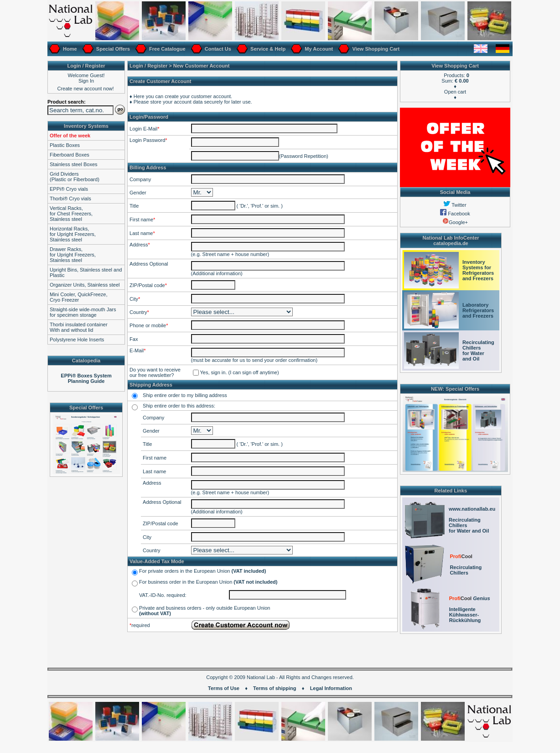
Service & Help (267, 49)
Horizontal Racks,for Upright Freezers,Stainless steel (73, 234)
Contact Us (217, 49)
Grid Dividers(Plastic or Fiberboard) (75, 177)
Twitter (455, 205)
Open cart (455, 92)
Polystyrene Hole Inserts (77, 340)
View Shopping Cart (375, 49)
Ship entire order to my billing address (185, 395)
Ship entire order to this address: (179, 406)
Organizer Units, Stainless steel (85, 285)
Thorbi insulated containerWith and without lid (79, 327)
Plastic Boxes (65, 145)
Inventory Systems (86, 126)
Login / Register (148, 66)
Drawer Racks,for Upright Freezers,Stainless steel (73, 255)
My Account (318, 49)
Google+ (455, 222)
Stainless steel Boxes (74, 164)
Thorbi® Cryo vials (70, 199)
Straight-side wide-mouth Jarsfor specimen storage (83, 312)
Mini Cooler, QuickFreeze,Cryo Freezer (79, 297)
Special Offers (112, 49)
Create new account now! (85, 89)
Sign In (86, 81)
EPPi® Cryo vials (69, 189)
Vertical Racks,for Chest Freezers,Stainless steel (71, 214)
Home (69, 49)
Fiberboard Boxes (70, 155)
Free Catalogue (167, 49)
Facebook (455, 214)
